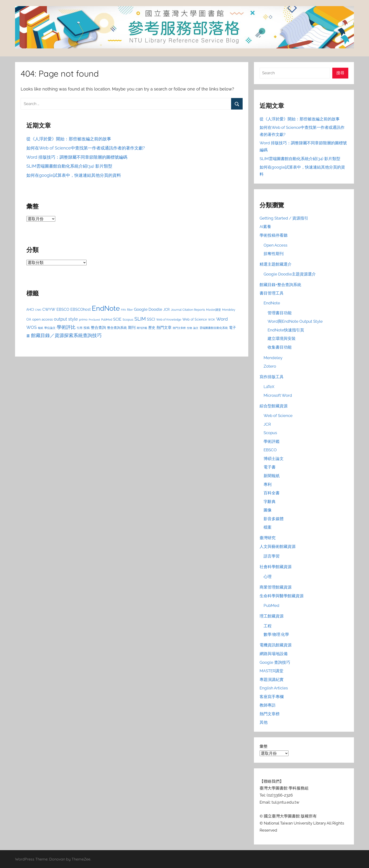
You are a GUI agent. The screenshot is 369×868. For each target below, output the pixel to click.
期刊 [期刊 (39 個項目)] (132, 328)
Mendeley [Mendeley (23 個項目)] (229, 310)
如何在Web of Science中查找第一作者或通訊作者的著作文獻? (86, 148)
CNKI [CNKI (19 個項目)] (38, 310)
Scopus (270, 433)
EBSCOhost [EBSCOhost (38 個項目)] (80, 309)
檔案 (268, 527)
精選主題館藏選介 (276, 264)
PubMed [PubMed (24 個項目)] (107, 320)
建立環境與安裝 (282, 338)
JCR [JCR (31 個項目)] (166, 309)
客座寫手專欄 (272, 697)
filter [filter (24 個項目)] (130, 310)
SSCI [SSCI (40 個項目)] (151, 319)
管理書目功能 (280, 313)
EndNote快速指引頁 (286, 330)
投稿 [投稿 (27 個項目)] (87, 328)
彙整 (264, 746)
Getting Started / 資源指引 (284, 218)
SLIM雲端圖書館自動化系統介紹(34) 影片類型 (69, 166)
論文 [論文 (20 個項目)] (196, 328)
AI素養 (265, 227)
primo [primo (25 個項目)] (83, 320)
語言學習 (272, 556)
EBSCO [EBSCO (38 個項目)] (63, 309)
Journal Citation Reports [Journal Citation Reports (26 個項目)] (188, 310)
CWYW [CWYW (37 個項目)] (49, 309)
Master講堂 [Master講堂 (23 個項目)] (214, 310)
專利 (268, 484)
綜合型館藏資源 (274, 406)
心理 (268, 577)
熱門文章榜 (270, 714)
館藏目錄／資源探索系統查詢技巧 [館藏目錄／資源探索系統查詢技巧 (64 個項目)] (66, 335)
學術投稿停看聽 (274, 235)
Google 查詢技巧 (275, 662)
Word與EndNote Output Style (295, 321)
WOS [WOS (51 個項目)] (32, 327)
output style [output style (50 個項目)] (66, 319)
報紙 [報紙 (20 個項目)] (40, 328)
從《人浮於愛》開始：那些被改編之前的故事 (69, 139)
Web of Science (278, 416)
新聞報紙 (272, 476)
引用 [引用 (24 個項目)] (80, 328)
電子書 (270, 467)
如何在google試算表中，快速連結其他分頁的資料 (74, 175)
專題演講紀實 (272, 679)
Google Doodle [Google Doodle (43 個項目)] (148, 309)
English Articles (274, 688)
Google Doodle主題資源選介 (290, 274)
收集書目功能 (280, 347)
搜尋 (340, 73)
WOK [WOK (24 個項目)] (212, 320)
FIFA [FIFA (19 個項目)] (123, 310)
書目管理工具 (272, 293)
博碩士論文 (274, 459)
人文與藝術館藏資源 (278, 546)
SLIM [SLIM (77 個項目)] (140, 319)
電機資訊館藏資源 (276, 645)
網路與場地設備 (274, 654)
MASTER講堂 (271, 671)
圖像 (268, 510)
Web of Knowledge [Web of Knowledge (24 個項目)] (169, 320)
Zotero (270, 366)
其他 (264, 722)
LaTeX (269, 387)
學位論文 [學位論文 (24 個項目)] (50, 328)
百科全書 (272, 493)
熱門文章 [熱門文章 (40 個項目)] (164, 328)
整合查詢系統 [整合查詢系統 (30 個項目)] (117, 328)
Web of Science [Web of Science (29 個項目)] (195, 319)
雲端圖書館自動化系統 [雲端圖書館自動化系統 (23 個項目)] (214, 328)
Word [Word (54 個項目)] (222, 319)
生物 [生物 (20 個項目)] (189, 328)
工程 (268, 626)
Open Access (275, 245)
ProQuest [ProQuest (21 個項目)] (94, 320)
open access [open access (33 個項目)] (42, 319)
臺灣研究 (268, 538)
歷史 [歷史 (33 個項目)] (152, 328)
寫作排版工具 (272, 377)
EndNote (272, 303)
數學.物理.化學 (276, 634)
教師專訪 (268, 705)
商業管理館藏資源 (276, 587)
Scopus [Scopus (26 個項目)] (128, 320)
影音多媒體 (274, 519)
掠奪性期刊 (274, 254)
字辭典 (270, 502)
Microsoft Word (278, 395)
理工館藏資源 (272, 616)
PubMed (271, 605)
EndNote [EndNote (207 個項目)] (106, 308)
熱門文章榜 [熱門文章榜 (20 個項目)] (179, 328)
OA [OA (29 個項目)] (29, 319)
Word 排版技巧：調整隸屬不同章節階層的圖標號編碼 (77, 157)
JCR (267, 424)
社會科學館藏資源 (276, 567)
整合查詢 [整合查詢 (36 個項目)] (98, 328)
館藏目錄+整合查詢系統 (280, 285)
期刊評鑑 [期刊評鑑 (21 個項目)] (142, 328)
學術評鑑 (272, 441)
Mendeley (273, 358)
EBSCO (270, 450)
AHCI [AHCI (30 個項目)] (30, 310)
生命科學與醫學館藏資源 (282, 596)
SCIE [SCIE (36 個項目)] (117, 319)
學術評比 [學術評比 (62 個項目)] (66, 327)
